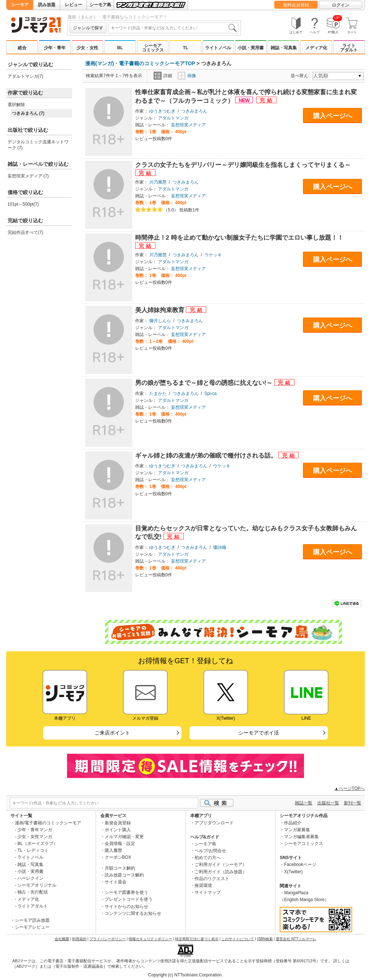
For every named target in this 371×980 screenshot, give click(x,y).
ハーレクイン (30, 878)
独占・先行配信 (33, 892)
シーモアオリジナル (37, 885)
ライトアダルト (349, 48)
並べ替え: (301, 76)
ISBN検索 (265, 939)
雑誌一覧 (304, 803)
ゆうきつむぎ (162, 111)
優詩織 (220, 547)
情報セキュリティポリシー (150, 939)
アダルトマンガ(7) (26, 76)
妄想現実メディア (188, 125)
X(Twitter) (293, 872)
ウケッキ (213, 255)
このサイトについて (238, 939)
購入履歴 (113, 850)
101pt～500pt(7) (23, 204)
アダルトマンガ (173, 118)
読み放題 (47, 5)
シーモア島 (100, 5)
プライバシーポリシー (108, 939)
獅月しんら (160, 321)
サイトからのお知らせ (126, 907)
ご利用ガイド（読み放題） (221, 872)
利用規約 (79, 939)
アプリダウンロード (214, 823)
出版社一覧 (328, 803)
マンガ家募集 (297, 830)
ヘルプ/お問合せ (210, 851)
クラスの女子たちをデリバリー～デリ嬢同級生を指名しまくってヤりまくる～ (243, 165)
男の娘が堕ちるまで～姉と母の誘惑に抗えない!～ (205, 383)
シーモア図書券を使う (126, 892)
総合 (22, 48)
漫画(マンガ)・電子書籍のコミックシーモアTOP (140, 63)
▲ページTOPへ (350, 788)
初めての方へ (208, 858)
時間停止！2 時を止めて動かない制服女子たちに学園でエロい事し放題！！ (239, 238)
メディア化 (316, 48)
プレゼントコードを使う (129, 899)
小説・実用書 (251, 48)
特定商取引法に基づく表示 (197, 939)
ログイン (341, 5)
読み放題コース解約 (124, 875)
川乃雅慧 (158, 182)
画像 (187, 76)
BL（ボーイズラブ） (37, 844)
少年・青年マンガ (35, 830)
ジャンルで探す (88, 28)
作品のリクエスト (212, 879)
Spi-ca (210, 394)
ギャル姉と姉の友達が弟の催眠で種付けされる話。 (207, 456)
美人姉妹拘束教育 (161, 310)
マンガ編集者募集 (301, 837)
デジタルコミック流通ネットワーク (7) (38, 145)
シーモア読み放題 (32, 920)
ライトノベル (218, 48)
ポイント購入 (118, 830)
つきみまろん (194, 111)
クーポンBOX (118, 857)
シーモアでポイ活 (259, 733)
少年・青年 (55, 48)
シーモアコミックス (153, 48)
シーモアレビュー (32, 927)
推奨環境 (203, 886)
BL (120, 48)
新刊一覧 (353, 803)
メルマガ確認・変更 (124, 837)
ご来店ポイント (112, 733)
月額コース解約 (120, 868)
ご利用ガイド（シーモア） (221, 865)
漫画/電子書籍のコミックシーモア (48, 823)
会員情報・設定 (120, 844)
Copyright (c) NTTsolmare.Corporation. (185, 975)
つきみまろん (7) (28, 113)
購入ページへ (333, 116)
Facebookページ (300, 865)
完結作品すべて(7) (26, 232)
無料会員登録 (296, 5)
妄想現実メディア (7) (28, 176)
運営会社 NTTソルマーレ (296, 939)
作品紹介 (293, 823)
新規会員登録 (118, 823)
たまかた (158, 394)
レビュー (74, 5)
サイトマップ (208, 892)
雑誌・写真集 (284, 48)
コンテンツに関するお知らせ (133, 913)
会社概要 (62, 939)
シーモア (20, 5)
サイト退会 (116, 882)
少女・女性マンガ (35, 837)
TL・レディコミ (33, 850)
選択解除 (16, 105)
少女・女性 (87, 48)
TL (186, 48)
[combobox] (174, 28)
